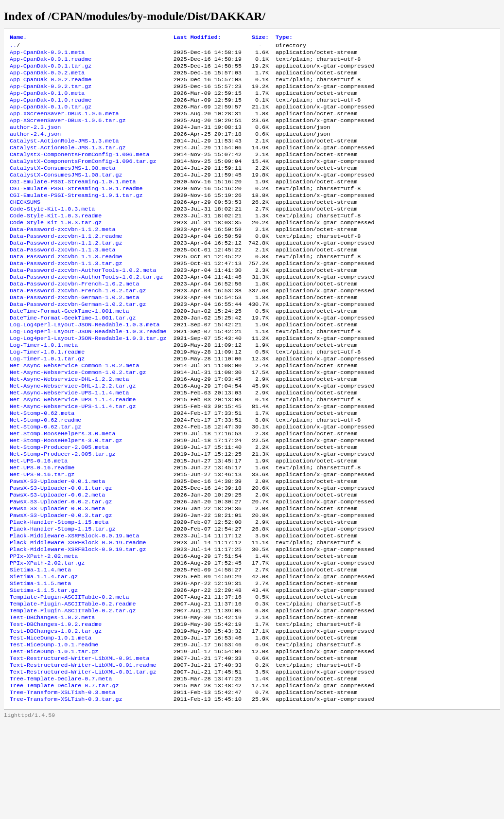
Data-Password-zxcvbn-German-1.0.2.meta (74, 335)
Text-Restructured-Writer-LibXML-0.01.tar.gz (83, 763)
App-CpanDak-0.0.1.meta (47, 55)
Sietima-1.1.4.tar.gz (44, 654)
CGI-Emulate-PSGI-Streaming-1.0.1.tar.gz (76, 218)
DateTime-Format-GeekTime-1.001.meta (69, 351)
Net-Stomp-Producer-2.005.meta (59, 506)
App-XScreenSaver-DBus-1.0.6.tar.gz (68, 133)
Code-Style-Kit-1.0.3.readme (56, 242)
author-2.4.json (35, 148)
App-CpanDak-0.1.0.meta (47, 102)
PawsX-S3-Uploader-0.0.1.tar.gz (61, 553)
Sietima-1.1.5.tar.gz (44, 670)
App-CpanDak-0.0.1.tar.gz (51, 71)
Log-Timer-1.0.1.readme (47, 397)
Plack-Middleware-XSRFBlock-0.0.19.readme (78, 615)
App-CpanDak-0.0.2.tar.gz (51, 94)
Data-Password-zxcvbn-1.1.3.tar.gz (66, 296)
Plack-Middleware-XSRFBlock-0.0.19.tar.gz (78, 623)
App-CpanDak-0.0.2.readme (51, 86)
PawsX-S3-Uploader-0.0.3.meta (57, 576)
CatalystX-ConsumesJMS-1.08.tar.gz (66, 195)
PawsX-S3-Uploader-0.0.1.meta (57, 545)
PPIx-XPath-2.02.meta (44, 631)
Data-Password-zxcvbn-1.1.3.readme (66, 288)
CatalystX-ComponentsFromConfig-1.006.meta (80, 172)
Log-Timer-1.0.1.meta (44, 390)
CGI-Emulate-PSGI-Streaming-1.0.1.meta (73, 203)
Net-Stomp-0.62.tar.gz (45, 483)
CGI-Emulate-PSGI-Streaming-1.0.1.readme (76, 211)
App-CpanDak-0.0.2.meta (47, 78)
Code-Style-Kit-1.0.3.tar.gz (56, 249)
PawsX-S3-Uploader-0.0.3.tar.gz (61, 584)
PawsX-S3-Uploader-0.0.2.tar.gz (61, 569)
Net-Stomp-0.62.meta (42, 467)
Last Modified (197, 38)
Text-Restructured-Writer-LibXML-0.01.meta (80, 748)
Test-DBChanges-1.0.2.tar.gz (56, 716)
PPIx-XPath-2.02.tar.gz (47, 639)
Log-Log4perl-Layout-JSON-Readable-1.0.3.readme (88, 374)
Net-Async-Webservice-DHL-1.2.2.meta (69, 428)
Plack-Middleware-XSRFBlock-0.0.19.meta (74, 607)
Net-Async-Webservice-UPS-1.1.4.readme (73, 452)
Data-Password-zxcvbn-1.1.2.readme (66, 265)
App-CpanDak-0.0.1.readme (51, 63)
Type (284, 38)
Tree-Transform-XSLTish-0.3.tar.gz (66, 794)
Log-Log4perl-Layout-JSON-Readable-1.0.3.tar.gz (88, 382)
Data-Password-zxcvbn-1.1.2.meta (62, 257)
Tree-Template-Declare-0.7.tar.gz (64, 779)
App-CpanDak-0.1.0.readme (51, 109)
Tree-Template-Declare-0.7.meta (61, 771)
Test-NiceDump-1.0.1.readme (54, 732)
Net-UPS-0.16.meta (39, 522)
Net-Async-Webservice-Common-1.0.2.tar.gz (78, 421)
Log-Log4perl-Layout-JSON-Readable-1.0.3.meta (85, 366)
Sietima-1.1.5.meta (40, 662)
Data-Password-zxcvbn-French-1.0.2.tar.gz (78, 327)
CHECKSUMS (25, 226)
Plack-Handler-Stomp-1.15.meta (59, 592)
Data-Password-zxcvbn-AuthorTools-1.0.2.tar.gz (87, 312)
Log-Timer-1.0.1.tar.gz (47, 405)
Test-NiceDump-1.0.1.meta (51, 724)
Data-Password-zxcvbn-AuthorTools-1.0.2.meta (83, 304)
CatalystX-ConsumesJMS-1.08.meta (62, 187)
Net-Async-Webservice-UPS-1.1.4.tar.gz (73, 460)
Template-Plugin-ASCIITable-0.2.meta (69, 677)
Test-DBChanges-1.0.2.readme (56, 709)
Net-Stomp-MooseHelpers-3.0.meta (62, 491)
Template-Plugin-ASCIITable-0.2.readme (73, 685)
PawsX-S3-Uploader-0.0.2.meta (57, 561)
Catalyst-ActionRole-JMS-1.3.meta (64, 156)
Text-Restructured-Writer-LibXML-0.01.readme (83, 755)
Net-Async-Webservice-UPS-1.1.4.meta (69, 444)
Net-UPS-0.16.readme (42, 530)
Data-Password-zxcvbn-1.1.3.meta (62, 281)
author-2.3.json (35, 141)
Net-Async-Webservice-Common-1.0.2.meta (74, 413)
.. (13, 47)
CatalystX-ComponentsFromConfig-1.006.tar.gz (83, 179)
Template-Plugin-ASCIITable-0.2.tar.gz (73, 693)
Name (18, 38)
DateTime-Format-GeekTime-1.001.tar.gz (73, 358)
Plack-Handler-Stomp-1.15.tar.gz (62, 600)
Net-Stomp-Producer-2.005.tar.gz (62, 514)
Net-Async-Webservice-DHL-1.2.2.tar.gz (73, 436)
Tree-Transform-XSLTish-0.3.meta (62, 786)
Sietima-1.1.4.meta (40, 646)
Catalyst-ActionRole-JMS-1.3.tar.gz (68, 164)
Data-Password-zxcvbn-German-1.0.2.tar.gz (78, 343)
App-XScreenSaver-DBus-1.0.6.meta (64, 125)
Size (260, 38)
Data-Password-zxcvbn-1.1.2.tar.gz (66, 273)
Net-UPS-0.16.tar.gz (42, 537)
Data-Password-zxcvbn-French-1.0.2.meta (74, 320)
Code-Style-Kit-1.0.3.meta (52, 234)
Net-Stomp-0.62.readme (45, 475)
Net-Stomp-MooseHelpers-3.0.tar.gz (66, 499)
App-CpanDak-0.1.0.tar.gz (51, 117)
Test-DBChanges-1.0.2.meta (52, 701)
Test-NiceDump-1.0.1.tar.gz (54, 740)
